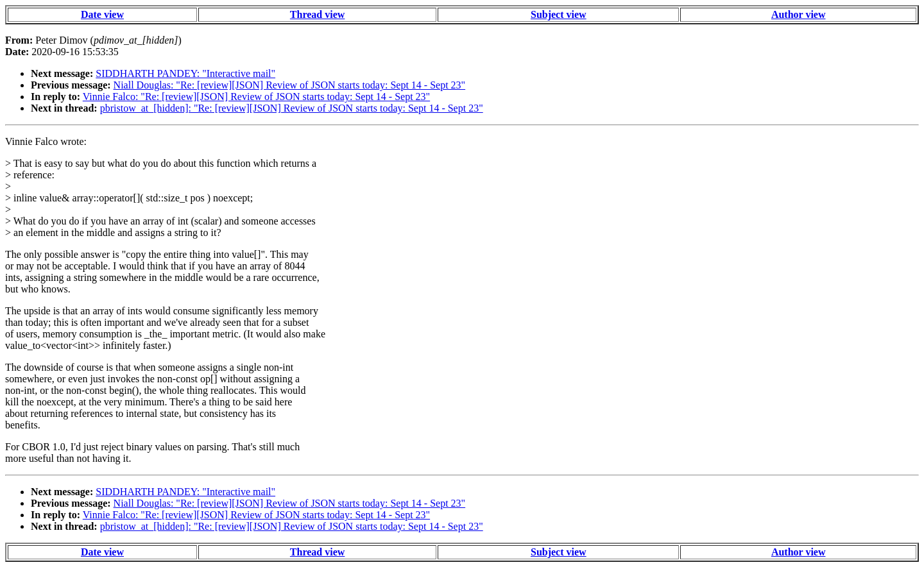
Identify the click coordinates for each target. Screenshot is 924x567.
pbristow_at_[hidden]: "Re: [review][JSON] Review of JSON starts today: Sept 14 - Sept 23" (292, 108)
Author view (799, 14)
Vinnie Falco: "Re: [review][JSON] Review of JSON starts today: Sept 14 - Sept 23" (256, 97)
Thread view (317, 14)
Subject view (559, 14)
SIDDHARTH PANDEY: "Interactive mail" (185, 73)
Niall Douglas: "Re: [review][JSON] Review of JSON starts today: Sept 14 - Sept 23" (290, 85)
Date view (102, 14)
